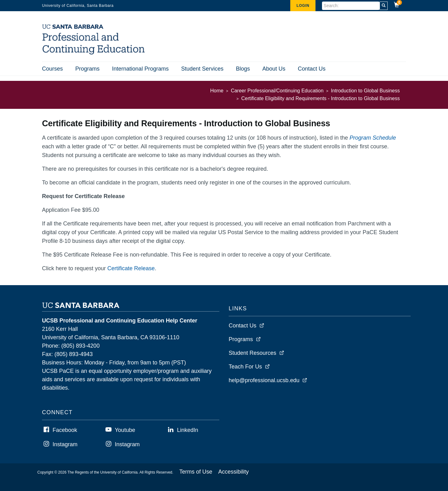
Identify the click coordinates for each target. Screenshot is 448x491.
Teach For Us (245, 367)
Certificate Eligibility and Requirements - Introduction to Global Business (320, 98)
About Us (274, 69)
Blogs (243, 69)
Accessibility (234, 472)
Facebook (65, 430)
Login (303, 6)
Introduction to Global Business (365, 91)
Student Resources (252, 353)
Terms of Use (196, 472)
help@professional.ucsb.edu (264, 380)
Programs (87, 69)
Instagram (65, 444)
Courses (52, 69)
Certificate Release (131, 268)
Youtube (125, 430)
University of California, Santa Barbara (78, 6)
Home (217, 91)
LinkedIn (188, 430)
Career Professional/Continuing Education (277, 91)
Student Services (202, 69)
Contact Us (312, 69)
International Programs (140, 69)
